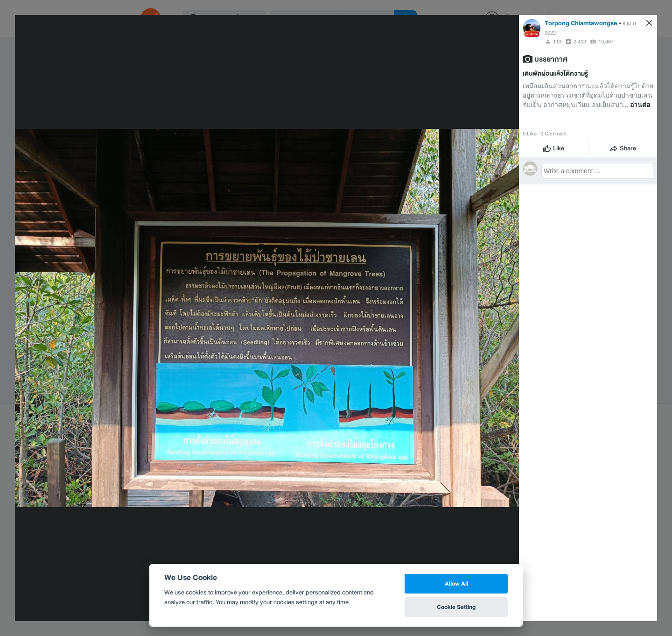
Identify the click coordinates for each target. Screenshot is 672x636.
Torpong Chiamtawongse (581, 23)
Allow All (456, 583)
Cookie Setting (456, 607)
